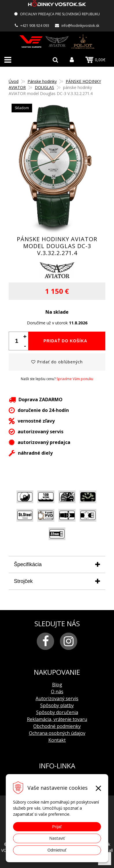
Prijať (57, 827)
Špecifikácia (28, 564)
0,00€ (95, 60)
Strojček (23, 581)
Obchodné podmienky (57, 726)
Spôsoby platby (57, 705)
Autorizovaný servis (57, 698)
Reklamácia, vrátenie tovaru (57, 719)
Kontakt (57, 740)
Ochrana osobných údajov (57, 733)
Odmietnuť (57, 850)
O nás (57, 692)
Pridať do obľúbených (57, 362)
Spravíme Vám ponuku (75, 379)
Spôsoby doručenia (57, 712)
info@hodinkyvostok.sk (80, 26)
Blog (57, 685)
